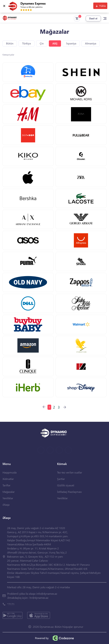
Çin (42, 43)
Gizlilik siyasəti (66, 485)
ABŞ (55, 43)
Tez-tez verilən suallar (70, 472)
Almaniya (91, 43)
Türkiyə (27, 43)
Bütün (10, 43)
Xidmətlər (8, 479)
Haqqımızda (10, 472)
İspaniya (71, 43)
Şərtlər (61, 479)
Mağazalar (9, 492)
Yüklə (102, 6)
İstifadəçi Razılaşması (69, 492)
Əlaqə (6, 505)
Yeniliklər (8, 498)
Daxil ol (93, 18)
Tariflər (7, 485)
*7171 (11, 604)
